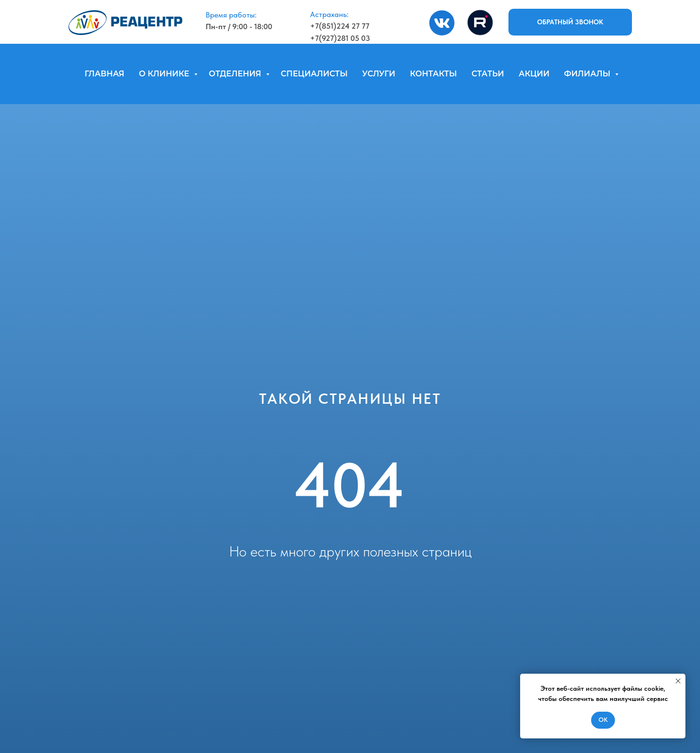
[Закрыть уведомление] (678, 681)
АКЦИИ (534, 74)
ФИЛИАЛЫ (588, 74)
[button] (570, 22)
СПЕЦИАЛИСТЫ (315, 74)
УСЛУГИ (379, 74)
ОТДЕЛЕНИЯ (236, 74)
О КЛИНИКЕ (165, 74)
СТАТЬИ (488, 74)
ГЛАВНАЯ (105, 74)
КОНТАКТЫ (433, 74)
